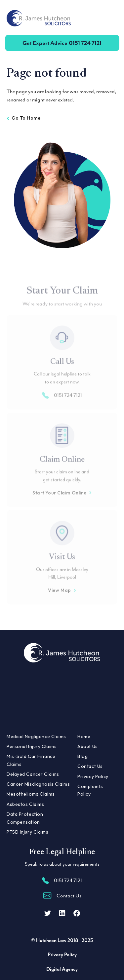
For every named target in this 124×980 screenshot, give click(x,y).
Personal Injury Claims (32, 746)
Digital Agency (62, 969)
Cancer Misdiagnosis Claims (38, 784)
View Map (62, 598)
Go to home (24, 118)
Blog (83, 756)
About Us (87, 746)
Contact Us (90, 766)
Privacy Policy (93, 776)
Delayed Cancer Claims (33, 774)
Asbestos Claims (25, 804)
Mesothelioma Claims (31, 794)
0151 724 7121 (62, 43)
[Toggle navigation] (109, 18)
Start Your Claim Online (62, 501)
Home (84, 736)
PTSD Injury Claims (27, 832)
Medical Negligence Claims (36, 736)
